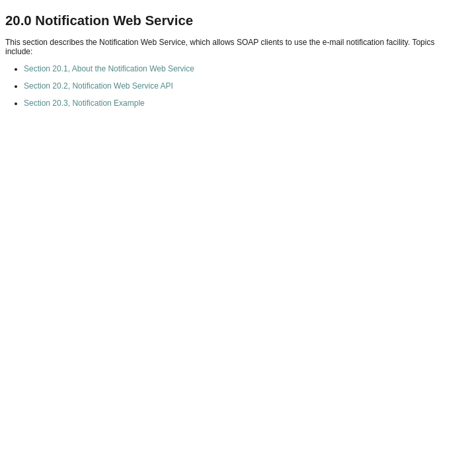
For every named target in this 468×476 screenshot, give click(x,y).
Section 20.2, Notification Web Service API (98, 86)
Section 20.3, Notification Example (84, 103)
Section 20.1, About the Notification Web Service (109, 69)
